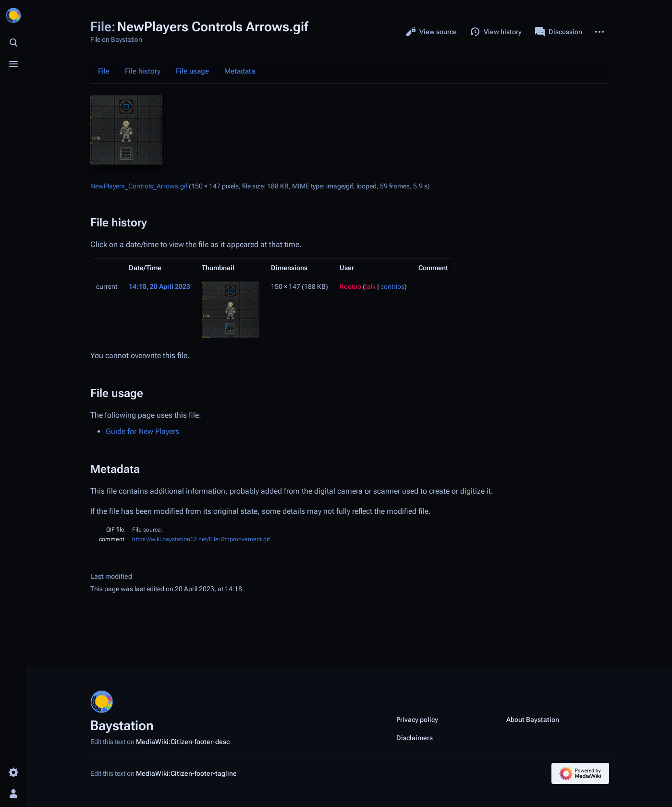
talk (370, 286)
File (104, 71)
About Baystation (533, 720)
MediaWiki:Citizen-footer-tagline (186, 773)
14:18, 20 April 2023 (159, 286)
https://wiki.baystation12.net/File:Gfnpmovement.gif (201, 539)
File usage (192, 71)
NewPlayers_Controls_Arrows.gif (139, 186)
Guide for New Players (142, 431)
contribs (392, 286)
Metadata (240, 71)
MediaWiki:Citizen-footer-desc (183, 742)
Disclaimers (415, 738)
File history (143, 71)
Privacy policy (417, 720)
